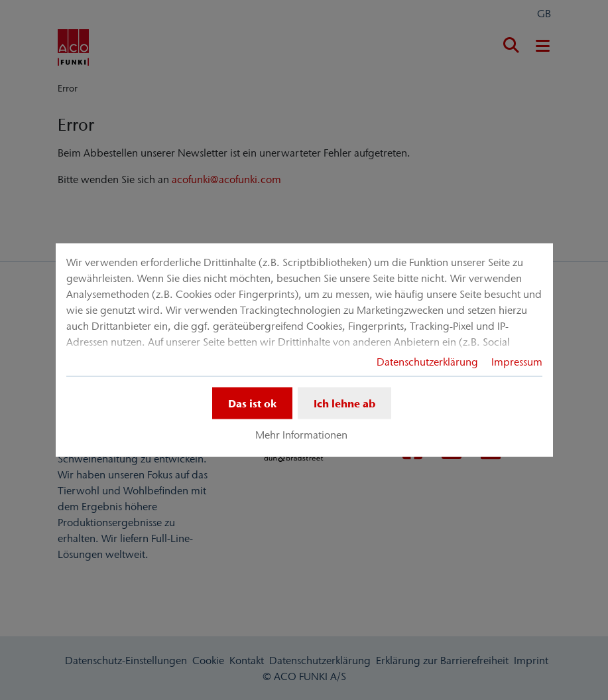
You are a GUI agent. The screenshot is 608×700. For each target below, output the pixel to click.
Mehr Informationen (301, 435)
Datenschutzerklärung (427, 361)
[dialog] (304, 350)
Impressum (517, 361)
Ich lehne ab (344, 403)
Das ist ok (252, 403)
